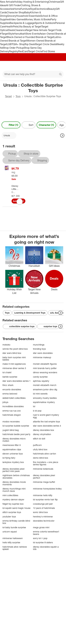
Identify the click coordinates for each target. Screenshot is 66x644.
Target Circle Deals (46, 44)
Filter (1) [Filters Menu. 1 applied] (11, 125)
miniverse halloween (13, 538)
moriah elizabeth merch (45, 385)
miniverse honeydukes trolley (47, 489)
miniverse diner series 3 (14, 368)
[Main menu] (7, 66)
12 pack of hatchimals (44, 508)
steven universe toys (13, 454)
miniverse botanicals (43, 469)
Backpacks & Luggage (22, 23)
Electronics (41, 9)
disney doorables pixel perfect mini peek (13, 470)
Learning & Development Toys (30, 313)
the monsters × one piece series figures (46, 463)
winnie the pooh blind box (15, 349)
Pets (15, 27)
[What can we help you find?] (33, 74)
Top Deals (30, 44)
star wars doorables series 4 (47, 426)
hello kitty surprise (11, 542)
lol (34, 406)
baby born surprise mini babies (14, 359)
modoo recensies (11, 422)
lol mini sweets (40, 394)
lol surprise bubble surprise (16, 426)
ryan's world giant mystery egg (46, 416)
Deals (11, 30)
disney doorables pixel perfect (44, 477)
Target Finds (55, 30)
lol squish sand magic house (16, 508)
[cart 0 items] (59, 66)
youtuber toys (9, 517)
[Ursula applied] (9, 135)
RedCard (23, 51)
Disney (13, 192)
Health (9, 27)
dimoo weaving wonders (45, 372)
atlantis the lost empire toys (46, 422)
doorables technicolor (44, 521)
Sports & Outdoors (45, 23)
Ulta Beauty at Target (30, 27)
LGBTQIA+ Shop (16, 44)
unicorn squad (10, 532)
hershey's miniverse (43, 517)
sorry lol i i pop (40, 538)
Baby (27, 12)
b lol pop (37, 411)
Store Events (32, 34)
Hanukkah (20, 34)
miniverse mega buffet (44, 482)
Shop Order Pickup (13, 48)
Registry (14, 51)
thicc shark (8, 385)
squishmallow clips (12, 449)
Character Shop (15, 12)
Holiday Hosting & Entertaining (31, 2)
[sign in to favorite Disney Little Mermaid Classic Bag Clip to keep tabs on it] (20, 202)
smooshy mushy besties (45, 398)
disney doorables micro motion (14, 440)
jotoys (5, 402)
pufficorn (37, 445)
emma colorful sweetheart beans (46, 533)
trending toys (39, 349)
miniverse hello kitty (43, 495)
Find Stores (49, 51)
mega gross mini (41, 527)
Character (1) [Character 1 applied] (46, 125)
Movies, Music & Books (38, 19)
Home (17, 9)
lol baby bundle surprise (14, 527)
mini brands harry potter (45, 368)
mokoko (6, 345)
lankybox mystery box (13, 462)
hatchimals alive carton (45, 454)
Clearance (20, 30)
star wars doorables (43, 353)
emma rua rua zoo (12, 411)
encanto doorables (12, 389)
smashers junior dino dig (45, 389)
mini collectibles (10, 495)
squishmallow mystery (44, 402)
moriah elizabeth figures (45, 364)
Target (8, 96)
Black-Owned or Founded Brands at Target (30, 37)
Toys (33, 9)
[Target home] (33, 66)
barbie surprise (10, 377)
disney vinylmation (42, 434)
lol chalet (7, 372)
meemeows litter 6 (12, 445)
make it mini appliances (14, 364)
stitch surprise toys (12, 512)
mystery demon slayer (13, 499)
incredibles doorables (13, 406)
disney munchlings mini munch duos (14, 490)
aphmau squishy (41, 381)
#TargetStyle (7, 34)
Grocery (12, 16)
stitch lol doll (39, 439)
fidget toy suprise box (13, 504)
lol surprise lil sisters (43, 542)
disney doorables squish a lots (46, 548)
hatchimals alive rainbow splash (15, 548)
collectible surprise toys (20, 326)
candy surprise (40, 377)
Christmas (54, 2)
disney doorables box (44, 430)
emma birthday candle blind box (16, 522)
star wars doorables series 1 (16, 381)
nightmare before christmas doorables (16, 477)
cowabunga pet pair (43, 504)
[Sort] (28, 125)
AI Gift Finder (13, 5)
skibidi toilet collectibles (14, 398)
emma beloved (10, 394)
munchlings (39, 345)
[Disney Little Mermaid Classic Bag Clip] (16, 188)
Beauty (52, 9)
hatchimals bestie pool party (16, 434)
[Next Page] (62, 135)
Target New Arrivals (37, 30)
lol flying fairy (9, 458)
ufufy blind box (40, 449)
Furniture (25, 9)
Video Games (17, 19)
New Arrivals (7, 2)
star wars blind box (12, 353)
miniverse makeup (42, 357)
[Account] (51, 66)
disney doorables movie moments (14, 483)
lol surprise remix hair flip (45, 499)
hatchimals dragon (12, 415)
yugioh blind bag (11, 430)
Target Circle (35, 51)
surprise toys (48, 326)
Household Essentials (28, 16)
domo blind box (41, 458)
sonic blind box (40, 512)
